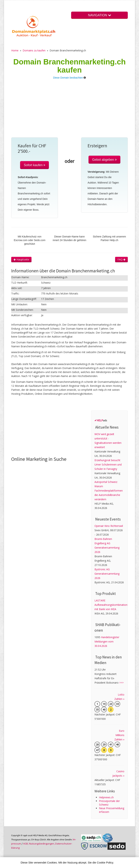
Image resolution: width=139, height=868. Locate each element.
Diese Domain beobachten (68, 78)
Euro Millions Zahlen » (119, 735)
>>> (121, 683)
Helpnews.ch (106, 797)
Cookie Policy (105, 862)
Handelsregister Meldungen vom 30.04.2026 (107, 641)
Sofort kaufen (34, 165)
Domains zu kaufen (34, 50)
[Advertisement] (69, 110)
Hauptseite (21, 259)
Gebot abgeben (104, 160)
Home (15, 50)
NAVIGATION (99, 15)
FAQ (121, 259)
